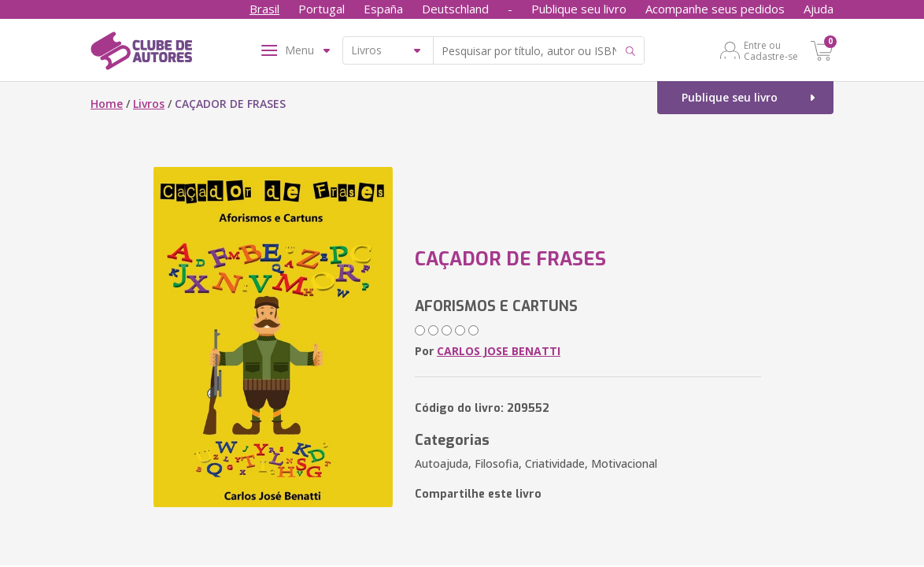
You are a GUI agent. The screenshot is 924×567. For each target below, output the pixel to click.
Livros (149, 104)
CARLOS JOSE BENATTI (499, 351)
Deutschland (455, 9)
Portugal (322, 9)
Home (107, 104)
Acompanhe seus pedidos (715, 9)
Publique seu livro (579, 9)
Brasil (264, 9)
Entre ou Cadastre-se (771, 50)
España (383, 9)
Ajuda (819, 9)
